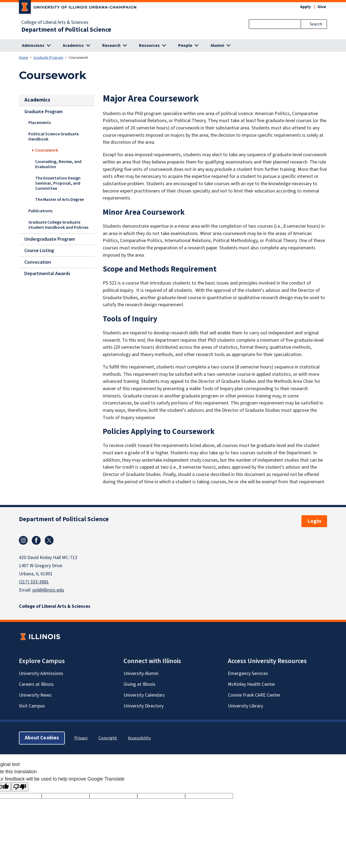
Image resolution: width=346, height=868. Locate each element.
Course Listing (39, 251)
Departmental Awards (47, 274)
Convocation (38, 262)
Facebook (36, 540)
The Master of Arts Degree (59, 200)
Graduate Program (48, 58)
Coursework (47, 150)
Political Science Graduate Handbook (54, 137)
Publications (40, 211)
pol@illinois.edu (48, 590)
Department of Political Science (66, 30)
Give (322, 7)
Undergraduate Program (50, 239)
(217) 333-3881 (34, 582)
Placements (40, 123)
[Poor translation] (20, 787)
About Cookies (42, 738)
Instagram (23, 540)
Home (24, 58)
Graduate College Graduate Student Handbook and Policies (58, 225)
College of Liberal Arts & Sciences (55, 22)
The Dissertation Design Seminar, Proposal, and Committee (58, 183)
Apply (305, 7)
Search (316, 24)
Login (314, 521)
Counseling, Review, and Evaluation (58, 164)
